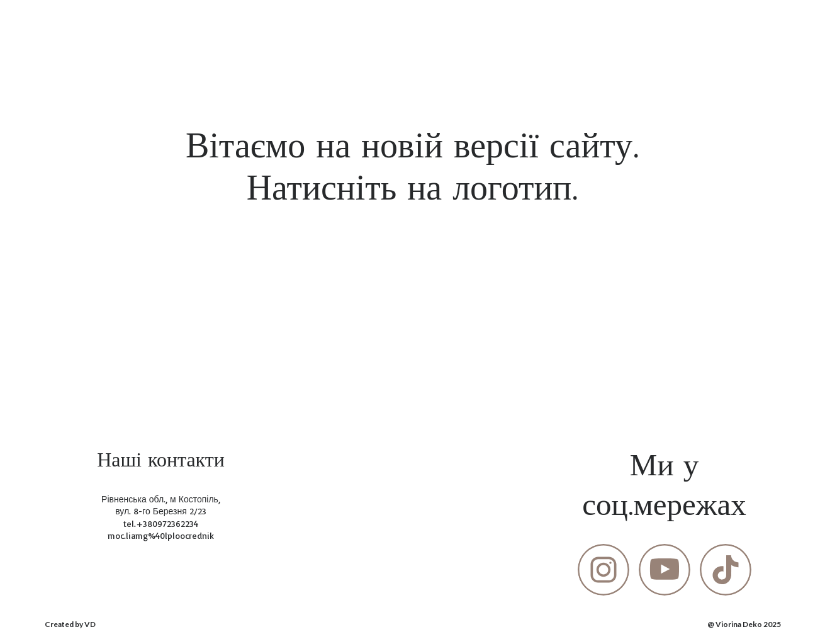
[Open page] (413, 289)
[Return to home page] (67, 24)
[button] (603, 570)
